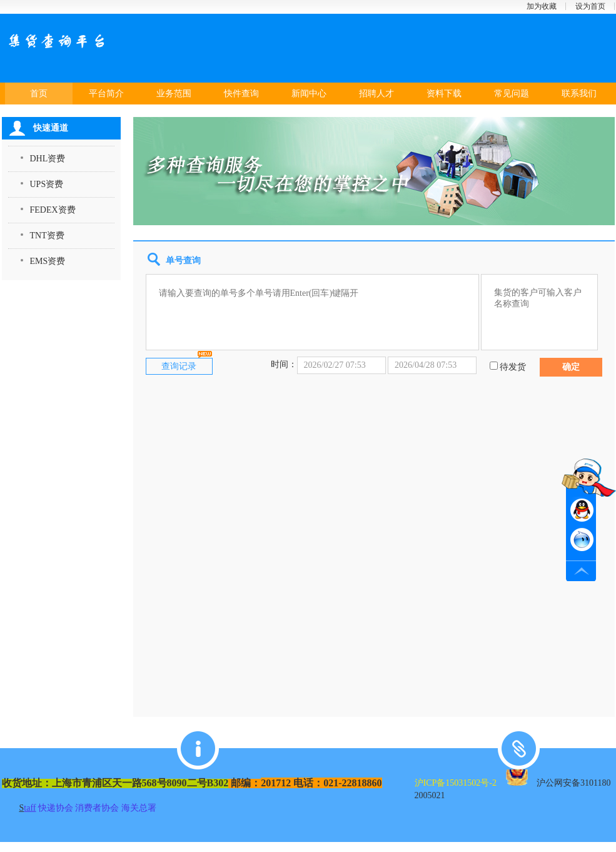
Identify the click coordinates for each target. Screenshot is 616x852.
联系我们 (579, 94)
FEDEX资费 (53, 210)
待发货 (512, 367)
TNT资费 (47, 236)
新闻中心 (309, 94)
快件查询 (241, 94)
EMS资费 (48, 261)
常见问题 (512, 94)
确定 (571, 367)
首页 (39, 94)
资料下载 (444, 94)
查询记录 (179, 366)
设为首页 (590, 6)
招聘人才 (376, 94)
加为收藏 (542, 6)
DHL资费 (48, 159)
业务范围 (174, 94)
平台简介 (106, 94)
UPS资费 (47, 184)
